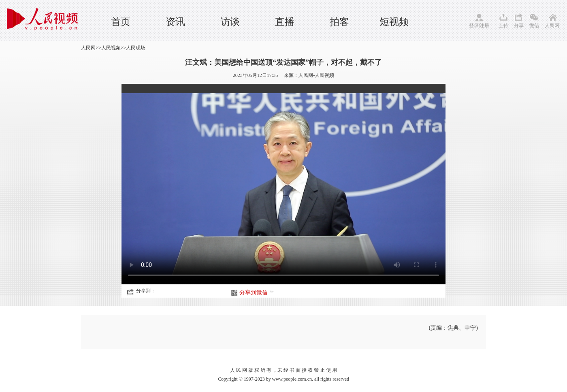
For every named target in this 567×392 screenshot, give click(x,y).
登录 (474, 26)
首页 (121, 22)
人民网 (552, 26)
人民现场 (136, 48)
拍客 (339, 22)
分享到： (146, 291)
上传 (503, 26)
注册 (484, 26)
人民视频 (111, 48)
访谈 (230, 22)
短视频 (394, 22)
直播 (285, 22)
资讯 (175, 22)
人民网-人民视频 (316, 75)
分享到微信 (257, 293)
